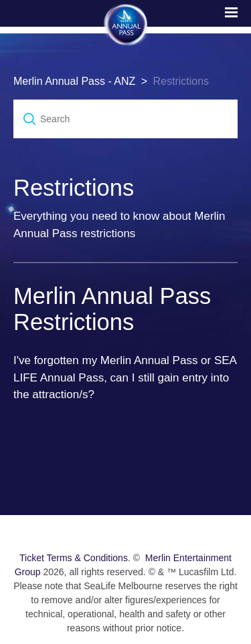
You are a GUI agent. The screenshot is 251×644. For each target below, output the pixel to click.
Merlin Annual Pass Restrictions (112, 309)
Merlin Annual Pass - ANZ (74, 81)
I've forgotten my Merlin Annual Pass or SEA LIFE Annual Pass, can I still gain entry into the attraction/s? (125, 377)
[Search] (125, 119)
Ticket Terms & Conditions (74, 558)
